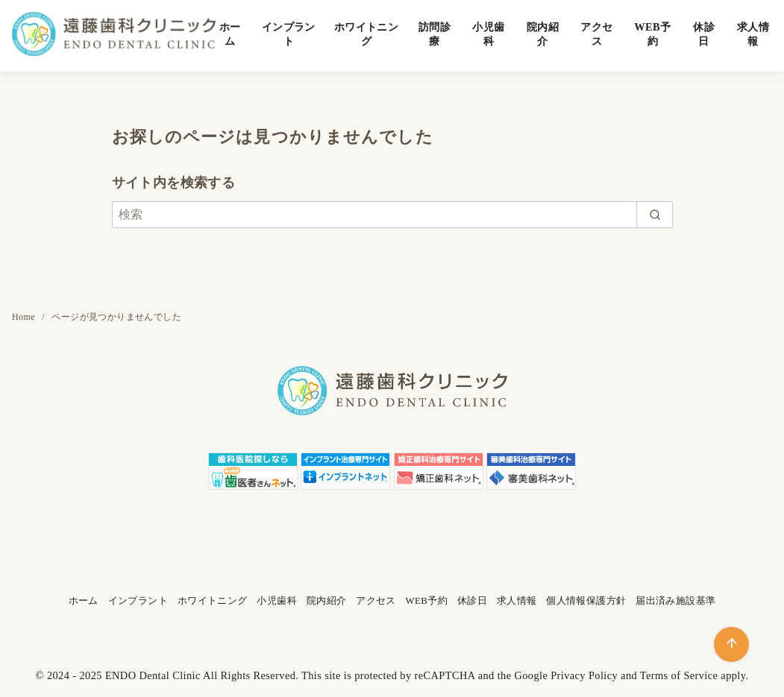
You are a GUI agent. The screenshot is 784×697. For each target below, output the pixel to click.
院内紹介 (543, 34)
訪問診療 (435, 34)
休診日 (704, 34)
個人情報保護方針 (586, 601)
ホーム (230, 34)
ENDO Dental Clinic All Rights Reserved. (202, 675)
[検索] (392, 215)
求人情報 (753, 34)
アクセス (596, 34)
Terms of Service (679, 675)
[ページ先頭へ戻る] (731, 644)
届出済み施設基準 (675, 601)
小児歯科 (488, 34)
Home (25, 317)
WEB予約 (652, 34)
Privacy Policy (584, 675)
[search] (655, 215)
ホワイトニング (366, 34)
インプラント (289, 34)
